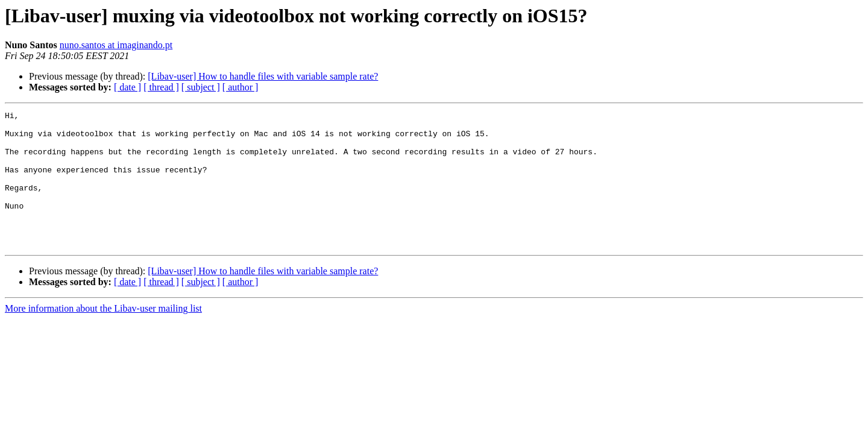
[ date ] (127, 87)
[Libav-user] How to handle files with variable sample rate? (263, 76)
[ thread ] (161, 87)
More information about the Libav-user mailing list (103, 335)
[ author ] (241, 87)
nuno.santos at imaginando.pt (116, 45)
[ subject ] (201, 87)
